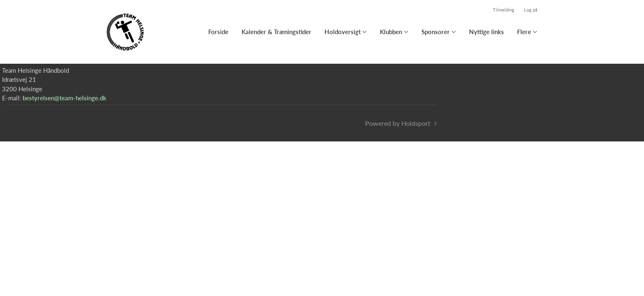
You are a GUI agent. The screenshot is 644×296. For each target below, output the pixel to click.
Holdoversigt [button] (343, 32)
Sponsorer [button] (436, 32)
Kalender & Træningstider (276, 32)
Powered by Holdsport (398, 123)
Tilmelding (504, 10)
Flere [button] (524, 32)
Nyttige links (486, 32)
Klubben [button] (391, 32)
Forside (218, 32)
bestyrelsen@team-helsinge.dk (64, 98)
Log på (531, 10)
